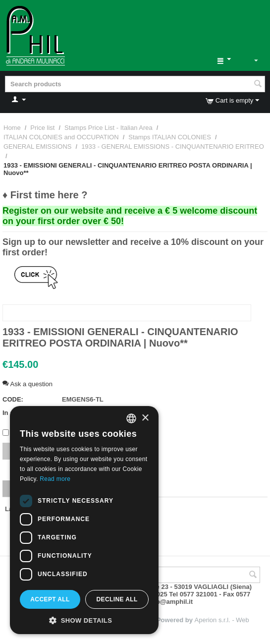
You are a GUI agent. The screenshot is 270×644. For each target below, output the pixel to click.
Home (12, 128)
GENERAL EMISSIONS (38, 146)
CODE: (13, 399)
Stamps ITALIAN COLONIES (170, 137)
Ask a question (27, 384)
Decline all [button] (117, 599)
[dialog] (84, 520)
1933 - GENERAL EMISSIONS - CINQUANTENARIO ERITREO (173, 146)
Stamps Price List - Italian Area (108, 128)
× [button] (145, 418)
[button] (84, 620)
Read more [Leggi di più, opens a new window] (55, 479)
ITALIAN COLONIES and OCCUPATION (61, 137)
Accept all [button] (50, 599)
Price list (42, 128)
